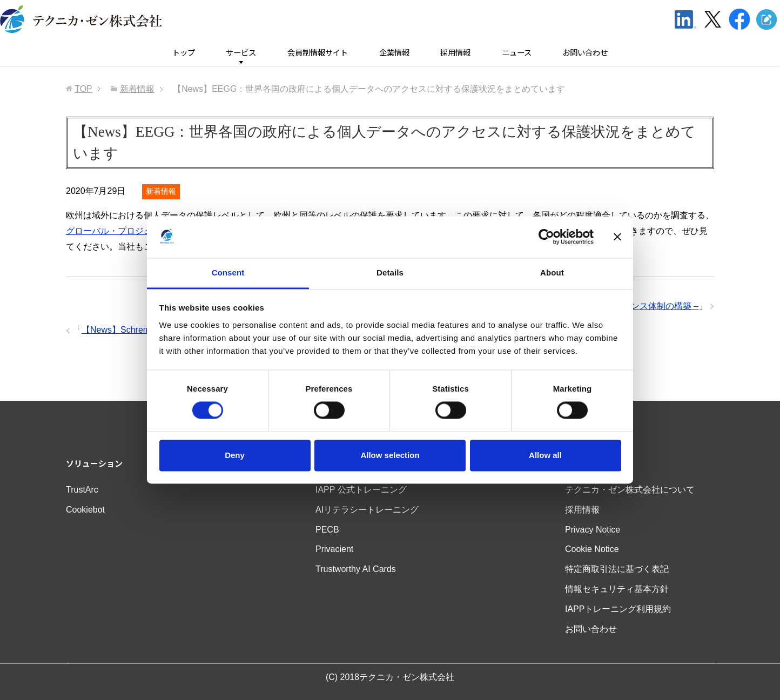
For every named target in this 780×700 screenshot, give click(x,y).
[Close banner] (617, 237)
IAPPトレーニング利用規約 (618, 609)
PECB (327, 530)
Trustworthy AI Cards (356, 569)
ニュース (517, 53)
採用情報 (455, 53)
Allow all (545, 455)
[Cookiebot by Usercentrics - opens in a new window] (546, 237)
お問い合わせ (585, 53)
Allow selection (390, 455)
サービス (241, 53)
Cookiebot (85, 510)
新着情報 (161, 191)
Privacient (334, 549)
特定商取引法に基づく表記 (617, 569)
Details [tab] (390, 272)
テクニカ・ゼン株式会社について (630, 490)
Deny (235, 455)
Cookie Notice (592, 549)
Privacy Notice (593, 530)
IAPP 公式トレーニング (361, 490)
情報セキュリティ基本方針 (617, 589)
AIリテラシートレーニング (367, 510)
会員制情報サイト (318, 53)
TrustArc (82, 490)
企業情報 (394, 53)
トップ (184, 53)
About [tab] (552, 272)
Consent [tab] (228, 272)
